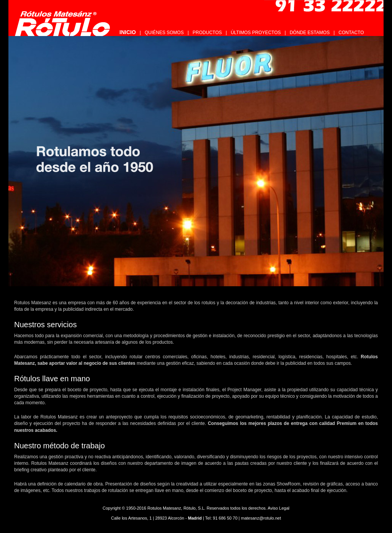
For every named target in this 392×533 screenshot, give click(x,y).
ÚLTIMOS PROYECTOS (256, 33)
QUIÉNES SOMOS (164, 33)
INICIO (128, 32)
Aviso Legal (278, 508)
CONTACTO (351, 33)
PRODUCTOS (207, 33)
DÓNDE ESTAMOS (310, 33)
